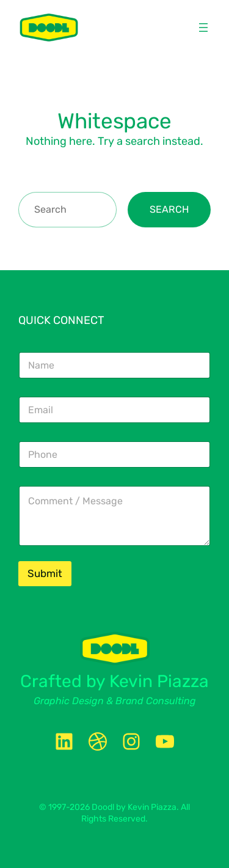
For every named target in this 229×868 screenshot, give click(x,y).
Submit (45, 573)
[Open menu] (203, 28)
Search (169, 209)
